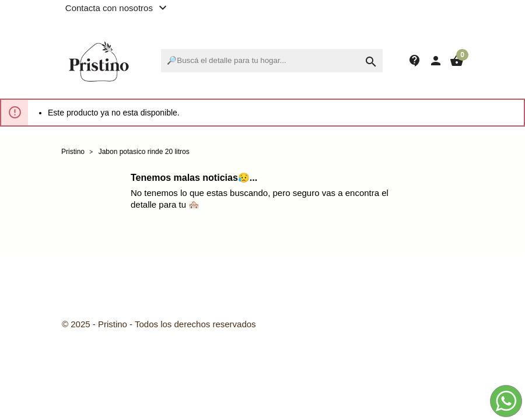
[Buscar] (272, 61)
